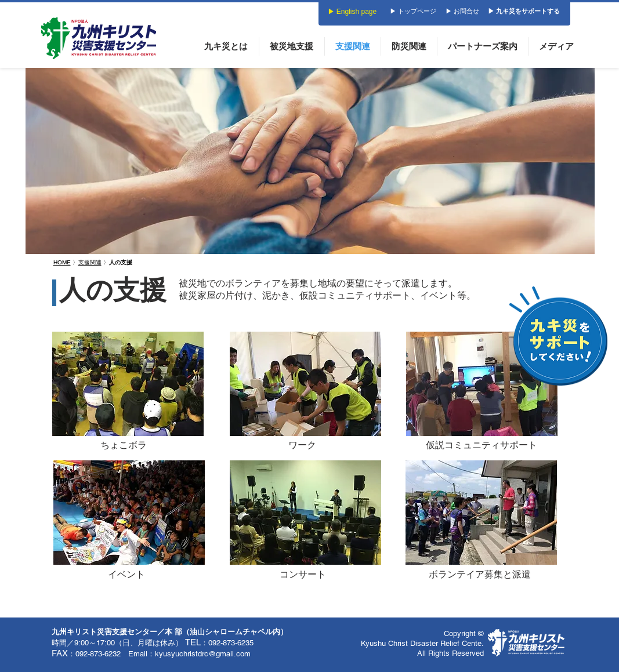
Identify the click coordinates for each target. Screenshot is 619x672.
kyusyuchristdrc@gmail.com (203, 654)
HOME (62, 262)
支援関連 (90, 262)
